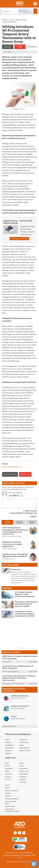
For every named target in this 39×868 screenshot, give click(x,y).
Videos (7, 771)
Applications (24, 768)
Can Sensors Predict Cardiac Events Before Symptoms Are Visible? (25, 614)
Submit (33, 516)
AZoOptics (9, 751)
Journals (8, 779)
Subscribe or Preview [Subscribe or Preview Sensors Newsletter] (18, 718)
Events (22, 766)
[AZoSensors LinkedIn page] (15, 833)
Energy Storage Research (20, 706)
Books (22, 763)
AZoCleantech (10, 748)
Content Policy (10, 806)
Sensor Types (24, 771)
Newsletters (24, 774)
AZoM (7, 740)
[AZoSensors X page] (24, 833)
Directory (8, 777)
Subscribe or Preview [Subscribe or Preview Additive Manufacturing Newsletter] (18, 698)
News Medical (24, 748)
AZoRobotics (9, 745)
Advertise (8, 796)
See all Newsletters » (10, 726)
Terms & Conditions (12, 799)
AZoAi (22, 745)
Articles (8, 766)
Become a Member (12, 790)
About (7, 785)
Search (7, 788)
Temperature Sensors (10, 22)
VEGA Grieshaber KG (13, 671)
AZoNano (8, 742)
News (12, 20)
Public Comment (31, 511)
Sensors (14, 716)
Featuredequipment (20, 522)
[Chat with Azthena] (34, 864)
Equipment (9, 768)
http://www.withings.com (12, 467)
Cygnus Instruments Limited (15, 684)
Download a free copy (19, 239)
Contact (8, 793)
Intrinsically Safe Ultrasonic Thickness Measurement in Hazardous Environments (19, 678)
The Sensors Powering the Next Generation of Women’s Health (26, 604)
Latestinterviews (7, 522)
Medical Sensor (21, 20)
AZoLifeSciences (25, 751)
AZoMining (23, 740)
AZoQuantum (24, 742)
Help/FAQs (23, 777)
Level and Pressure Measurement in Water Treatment (18, 667)
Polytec (8, 662)
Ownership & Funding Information (12, 810)
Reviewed (33, 47)
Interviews (9, 774)
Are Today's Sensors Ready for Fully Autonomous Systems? (25, 594)
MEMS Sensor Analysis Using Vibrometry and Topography (20, 657)
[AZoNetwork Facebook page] (20, 833)
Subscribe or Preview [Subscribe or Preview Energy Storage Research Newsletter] (18, 708)
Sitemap (22, 779)
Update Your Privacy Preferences (19, 862)
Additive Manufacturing (20, 696)
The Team (23, 782)
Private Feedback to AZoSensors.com (24, 513)
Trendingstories (32, 522)
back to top (32, 817)
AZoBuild (8, 753)
